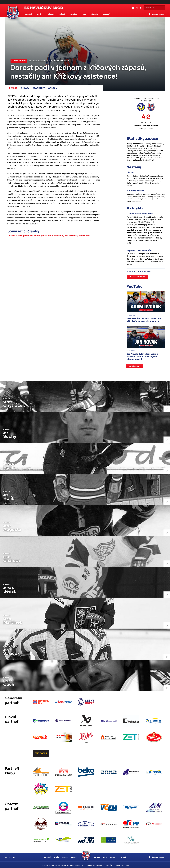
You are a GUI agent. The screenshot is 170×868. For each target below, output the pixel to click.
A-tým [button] (40, 14)
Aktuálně (47, 856)
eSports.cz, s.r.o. (79, 864)
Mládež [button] (62, 14)
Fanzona (96, 856)
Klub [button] (84, 14)
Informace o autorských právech (98, 864)
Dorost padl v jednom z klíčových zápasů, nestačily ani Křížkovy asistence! (49, 236)
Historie (113, 856)
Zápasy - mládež (19, 61)
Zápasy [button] (51, 14)
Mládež (74, 856)
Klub (105, 856)
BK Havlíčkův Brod (44, 8)
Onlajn (53, 88)
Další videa (134, 366)
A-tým (57, 856)
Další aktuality (137, 277)
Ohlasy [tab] (25, 88)
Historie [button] (95, 14)
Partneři (107, 14)
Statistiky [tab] (39, 88)
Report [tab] (13, 88)
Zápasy (65, 856)
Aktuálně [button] (29, 14)
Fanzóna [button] (74, 14)
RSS (113, 864)
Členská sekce (156, 14)
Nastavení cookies (122, 864)
